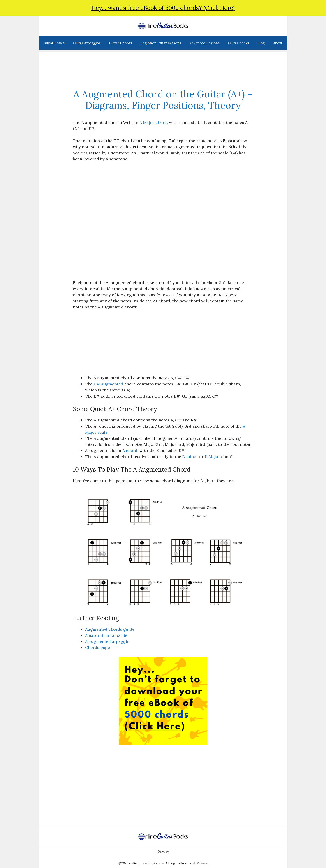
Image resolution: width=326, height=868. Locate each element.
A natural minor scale (106, 635)
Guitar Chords (120, 43)
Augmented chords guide (110, 629)
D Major (212, 457)
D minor (190, 457)
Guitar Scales (54, 43)
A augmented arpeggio (107, 641)
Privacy (163, 852)
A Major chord (153, 122)
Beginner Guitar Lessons (161, 43)
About (278, 43)
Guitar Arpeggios (87, 43)
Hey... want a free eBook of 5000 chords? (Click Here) (163, 8)
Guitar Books (238, 43)
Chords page (97, 647)
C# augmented (108, 384)
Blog (261, 43)
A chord (130, 450)
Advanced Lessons (205, 43)
